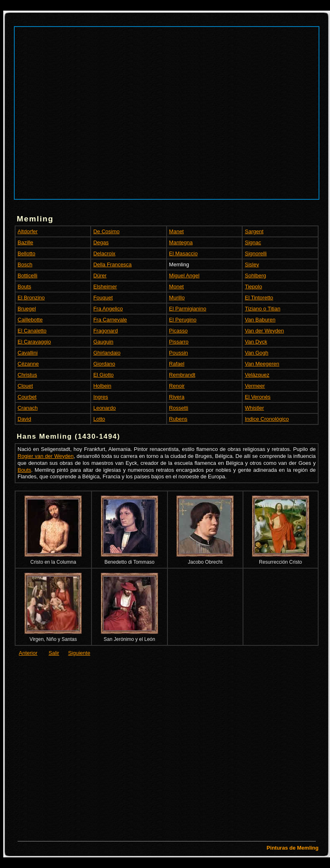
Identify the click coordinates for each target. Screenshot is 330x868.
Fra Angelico (108, 309)
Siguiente (79, 653)
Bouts (24, 287)
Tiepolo (253, 287)
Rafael (177, 364)
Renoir (177, 386)
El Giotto (103, 375)
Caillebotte (30, 320)
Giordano (104, 364)
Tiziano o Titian (262, 309)
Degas (101, 242)
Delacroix (104, 253)
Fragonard (105, 331)
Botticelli (27, 276)
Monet (176, 287)
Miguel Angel (184, 276)
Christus (27, 375)
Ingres (100, 397)
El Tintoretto (259, 298)
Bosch (25, 264)
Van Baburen (260, 320)
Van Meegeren (262, 364)
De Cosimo (106, 231)
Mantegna (181, 242)
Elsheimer (105, 287)
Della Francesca (112, 264)
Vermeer (255, 386)
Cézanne (28, 364)
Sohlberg (255, 276)
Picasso (178, 331)
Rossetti (179, 408)
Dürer (100, 276)
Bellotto (26, 253)
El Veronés (258, 397)
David (24, 419)
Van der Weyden (264, 331)
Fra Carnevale (110, 320)
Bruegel (27, 309)
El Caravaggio (34, 342)
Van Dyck (256, 342)
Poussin (178, 353)
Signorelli (255, 253)
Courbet (27, 397)
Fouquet (103, 298)
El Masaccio (183, 253)
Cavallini (28, 353)
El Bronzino (31, 298)
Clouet (25, 386)
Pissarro (179, 342)
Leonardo (104, 408)
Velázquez (257, 375)
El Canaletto (32, 331)
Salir (54, 653)
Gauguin (103, 342)
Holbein (102, 386)
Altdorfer (28, 231)
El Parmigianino (188, 309)
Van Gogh (256, 353)
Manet (176, 231)
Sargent (254, 231)
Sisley (252, 264)
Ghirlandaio (107, 353)
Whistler (254, 408)
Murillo (177, 298)
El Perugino (183, 320)
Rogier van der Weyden (46, 456)
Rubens (178, 419)
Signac (253, 242)
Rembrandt (182, 375)
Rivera (177, 397)
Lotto (99, 419)
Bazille (25, 242)
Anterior (28, 653)
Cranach (28, 408)
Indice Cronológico (267, 419)
